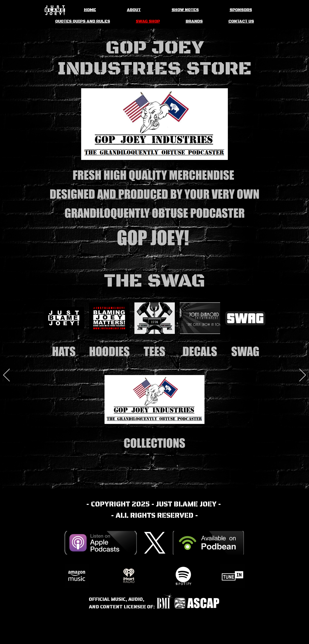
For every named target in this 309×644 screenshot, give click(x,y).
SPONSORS (241, 10)
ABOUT (134, 10)
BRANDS (194, 21)
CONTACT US (241, 21)
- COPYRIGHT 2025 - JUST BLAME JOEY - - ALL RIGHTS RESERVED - (154, 510)
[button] (6, 375)
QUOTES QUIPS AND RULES (83, 21)
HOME (90, 10)
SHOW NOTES (185, 10)
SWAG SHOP (148, 21)
